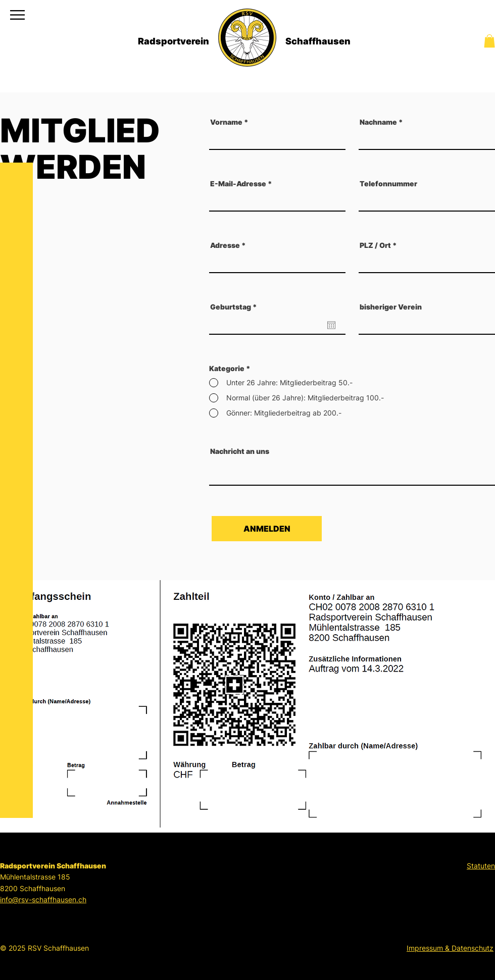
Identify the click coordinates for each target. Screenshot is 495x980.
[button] (17, 15)
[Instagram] (17, 963)
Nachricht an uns (240, 451)
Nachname (378, 122)
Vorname (226, 122)
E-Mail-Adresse (238, 184)
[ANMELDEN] (267, 529)
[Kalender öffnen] (331, 325)
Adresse (225, 245)
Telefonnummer (388, 184)
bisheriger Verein (391, 307)
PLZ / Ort (375, 245)
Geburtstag (236, 307)
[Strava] (17, 937)
